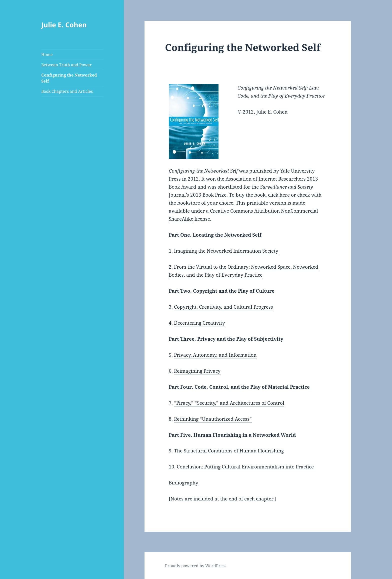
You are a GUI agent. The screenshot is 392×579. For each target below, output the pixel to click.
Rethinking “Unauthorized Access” (213, 419)
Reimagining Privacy (197, 371)
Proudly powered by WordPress (196, 566)
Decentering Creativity (199, 323)
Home (47, 55)
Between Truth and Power (66, 65)
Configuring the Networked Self (69, 78)
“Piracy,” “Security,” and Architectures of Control (229, 403)
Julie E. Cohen (64, 25)
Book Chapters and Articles (67, 91)
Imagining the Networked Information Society (226, 251)
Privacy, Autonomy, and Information (215, 355)
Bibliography (183, 483)
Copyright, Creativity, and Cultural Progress (223, 307)
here (285, 195)
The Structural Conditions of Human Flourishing (229, 451)
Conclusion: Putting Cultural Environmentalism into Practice (245, 467)
